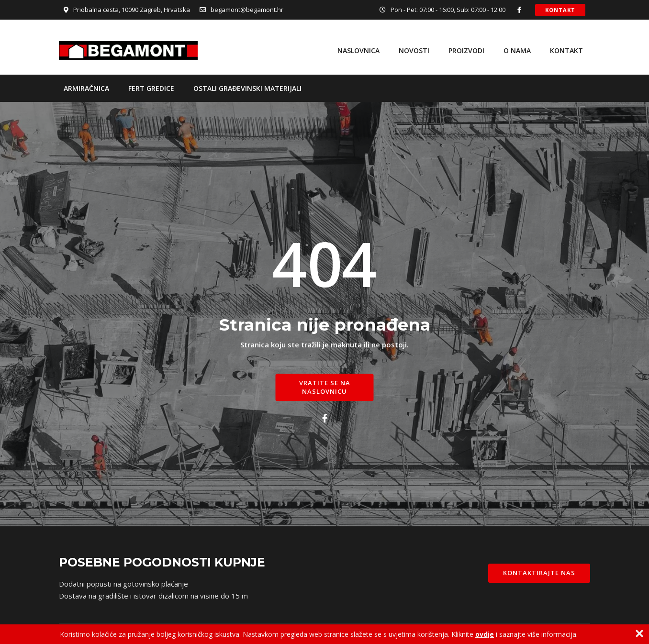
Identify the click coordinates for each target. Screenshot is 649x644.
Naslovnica (358, 50)
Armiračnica (86, 88)
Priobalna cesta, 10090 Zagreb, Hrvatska (132, 10)
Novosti (414, 50)
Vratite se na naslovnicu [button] (325, 387)
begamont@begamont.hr (247, 10)
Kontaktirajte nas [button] (539, 573)
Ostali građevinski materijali (247, 88)
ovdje (485, 634)
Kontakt (566, 50)
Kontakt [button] (560, 10)
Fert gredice (151, 88)
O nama (517, 50)
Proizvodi (466, 50)
